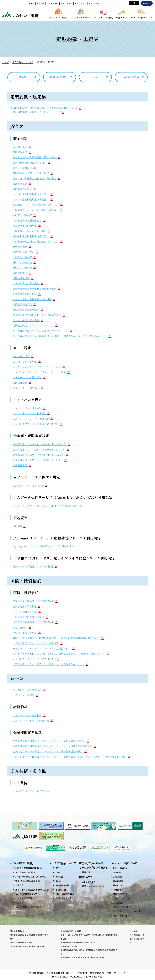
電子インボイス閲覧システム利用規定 (35, 566)
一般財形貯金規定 (24, 257)
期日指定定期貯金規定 (27, 226)
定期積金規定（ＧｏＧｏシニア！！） (35, 325)
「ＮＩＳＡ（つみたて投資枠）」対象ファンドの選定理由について (50, 664)
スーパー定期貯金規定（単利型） (33, 194)
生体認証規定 (22, 383)
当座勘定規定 (22, 147)
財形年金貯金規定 (24, 262)
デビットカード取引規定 (28, 388)
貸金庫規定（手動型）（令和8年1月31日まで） (40, 455)
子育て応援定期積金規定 (28, 320)
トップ (6, 62)
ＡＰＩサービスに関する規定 (30, 486)
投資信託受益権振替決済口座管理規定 (35, 622)
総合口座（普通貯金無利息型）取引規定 (36, 178)
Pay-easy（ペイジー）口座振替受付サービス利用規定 (44, 546)
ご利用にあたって (137, 935)
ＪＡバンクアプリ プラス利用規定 (33, 419)
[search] (115, 3)
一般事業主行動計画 (69, 946)
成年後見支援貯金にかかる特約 (31, 163)
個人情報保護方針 (17, 931)
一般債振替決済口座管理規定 (30, 617)
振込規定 (19, 526)
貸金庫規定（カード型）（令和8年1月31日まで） (42, 444)
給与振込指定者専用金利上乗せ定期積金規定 (39, 315)
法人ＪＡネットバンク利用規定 (31, 413)
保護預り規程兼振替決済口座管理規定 (35, 601)
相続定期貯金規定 (24, 304)
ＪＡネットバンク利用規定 (29, 408)
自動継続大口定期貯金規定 (29, 220)
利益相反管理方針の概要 (71, 931)
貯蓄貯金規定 (22, 184)
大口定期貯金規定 (24, 215)
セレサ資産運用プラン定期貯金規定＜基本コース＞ (42, 331)
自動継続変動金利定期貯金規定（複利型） (38, 241)
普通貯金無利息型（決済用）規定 (33, 173)
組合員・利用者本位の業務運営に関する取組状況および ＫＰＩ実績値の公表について (61, 654)
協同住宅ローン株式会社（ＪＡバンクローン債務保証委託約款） (50, 751)
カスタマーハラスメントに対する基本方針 (27, 946)
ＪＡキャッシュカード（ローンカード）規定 (39, 367)
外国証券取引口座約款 (27, 612)
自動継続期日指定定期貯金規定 (31, 231)
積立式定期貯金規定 (25, 252)
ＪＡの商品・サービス (23, 62)
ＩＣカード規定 (23, 356)
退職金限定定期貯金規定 (28, 310)
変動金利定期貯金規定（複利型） (33, 236)
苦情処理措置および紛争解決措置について (78, 942)
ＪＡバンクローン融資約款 (29, 715)
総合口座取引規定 (24, 168)
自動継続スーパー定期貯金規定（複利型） (38, 210)
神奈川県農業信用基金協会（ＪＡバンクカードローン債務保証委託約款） (54, 746)
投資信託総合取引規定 (26, 606)
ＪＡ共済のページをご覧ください (31, 791)
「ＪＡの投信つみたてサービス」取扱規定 (38, 643)
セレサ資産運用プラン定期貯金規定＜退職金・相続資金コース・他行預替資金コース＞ (62, 336)
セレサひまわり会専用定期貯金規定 (34, 299)
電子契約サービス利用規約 (29, 690)
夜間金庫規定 (22, 465)
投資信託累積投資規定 (27, 633)
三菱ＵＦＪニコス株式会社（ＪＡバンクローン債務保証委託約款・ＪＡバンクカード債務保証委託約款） (71, 757)
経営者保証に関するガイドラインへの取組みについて (83, 957)
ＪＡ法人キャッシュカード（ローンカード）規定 (41, 372)
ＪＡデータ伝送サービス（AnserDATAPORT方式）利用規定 (47, 506)
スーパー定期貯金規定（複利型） (33, 199)
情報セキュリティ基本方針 (21, 942)
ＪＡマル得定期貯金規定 (28, 283)
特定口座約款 (22, 627)
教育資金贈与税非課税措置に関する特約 (36, 157)
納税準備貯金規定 (24, 189)
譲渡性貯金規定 (23, 278)
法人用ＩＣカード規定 (27, 362)
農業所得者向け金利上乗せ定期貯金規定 (36, 289)
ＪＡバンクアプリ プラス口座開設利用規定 (38, 424)
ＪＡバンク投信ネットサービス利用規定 (36, 659)
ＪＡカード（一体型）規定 (29, 377)
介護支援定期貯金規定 (27, 294)
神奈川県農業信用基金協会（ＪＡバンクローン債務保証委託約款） (51, 741)
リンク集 (133, 931)
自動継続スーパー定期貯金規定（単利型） (38, 205)
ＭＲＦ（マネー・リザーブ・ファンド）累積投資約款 (44, 648)
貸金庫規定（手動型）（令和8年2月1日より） (40, 460)
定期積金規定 (22, 247)
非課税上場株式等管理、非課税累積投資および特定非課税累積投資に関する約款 (58, 638)
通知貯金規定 (22, 273)
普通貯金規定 (22, 152)
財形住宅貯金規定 (24, 268)
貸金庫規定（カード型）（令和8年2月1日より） (41, 449)
